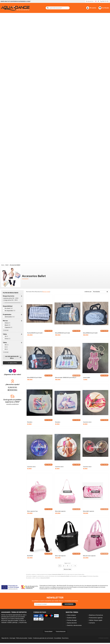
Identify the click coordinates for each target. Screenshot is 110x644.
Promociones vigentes (96, 618)
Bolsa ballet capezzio (89, 511)
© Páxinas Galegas (103, 638)
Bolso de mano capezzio (89, 556)
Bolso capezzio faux (32, 511)
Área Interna (65, 638)
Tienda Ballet (48, 632)
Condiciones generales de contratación (43, 638)
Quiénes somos (72, 618)
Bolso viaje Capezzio (60, 556)
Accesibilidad (58, 638)
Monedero (30, 422)
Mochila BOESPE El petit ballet (35, 333)
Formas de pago (72, 620)
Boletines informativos (96, 615)
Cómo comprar (71, 615)
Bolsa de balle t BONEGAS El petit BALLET (66, 378)
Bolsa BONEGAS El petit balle (63, 333)
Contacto (92, 623)
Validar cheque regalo (96, 620)
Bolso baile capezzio (60, 511)
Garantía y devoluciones (74, 625)
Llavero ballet (87, 378)
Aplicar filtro (13, 363)
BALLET (85, 576)
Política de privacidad (22, 638)
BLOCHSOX (30, 556)
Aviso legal (12, 638)
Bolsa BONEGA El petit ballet (90, 333)
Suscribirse (69, 604)
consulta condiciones (12, 404)
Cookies (30, 638)
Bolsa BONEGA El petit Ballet (35, 378)
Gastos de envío (72, 623)
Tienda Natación (61, 632)
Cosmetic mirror (87, 422)
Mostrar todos (46, 292)
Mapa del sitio (5, 638)
